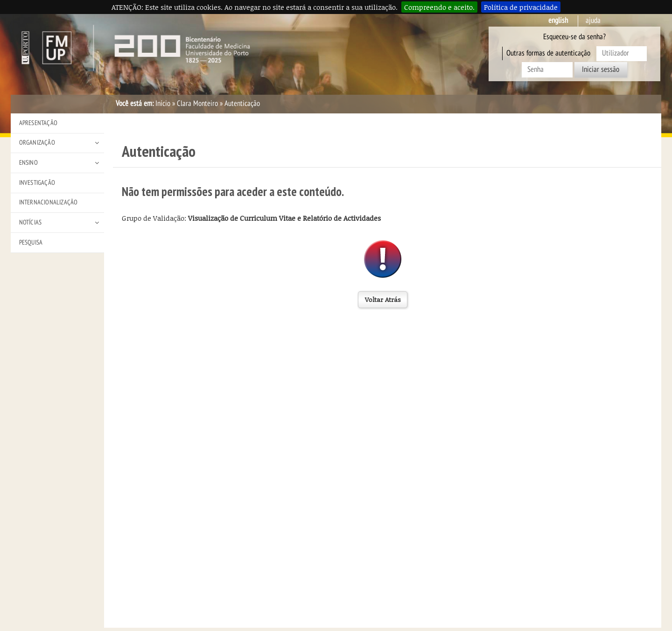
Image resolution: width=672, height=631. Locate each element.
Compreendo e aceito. (439, 7)
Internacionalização (49, 202)
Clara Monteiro (197, 104)
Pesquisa (31, 242)
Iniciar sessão (601, 70)
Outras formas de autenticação (548, 53)
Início (163, 104)
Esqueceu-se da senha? (574, 37)
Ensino (28, 163)
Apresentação (38, 123)
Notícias (31, 222)
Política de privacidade (521, 7)
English (558, 21)
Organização (37, 143)
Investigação (37, 183)
